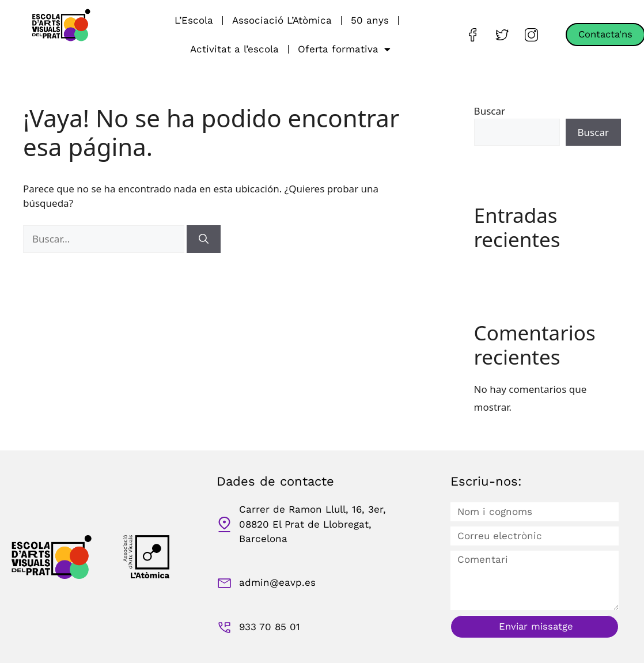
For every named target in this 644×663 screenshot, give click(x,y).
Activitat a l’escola (234, 49)
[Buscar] (204, 239)
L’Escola (194, 20)
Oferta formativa (344, 49)
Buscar (490, 111)
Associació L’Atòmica (282, 20)
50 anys (370, 20)
